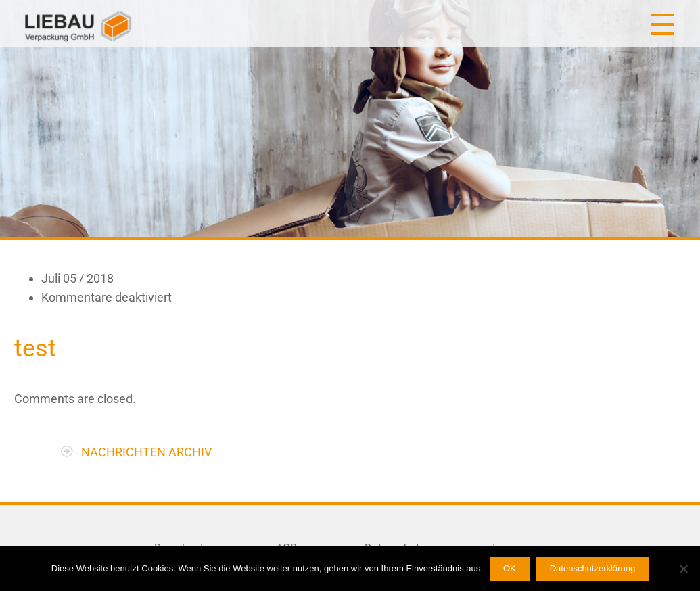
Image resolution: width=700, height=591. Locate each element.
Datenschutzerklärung (592, 568)
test (35, 348)
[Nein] (683, 569)
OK (510, 568)
